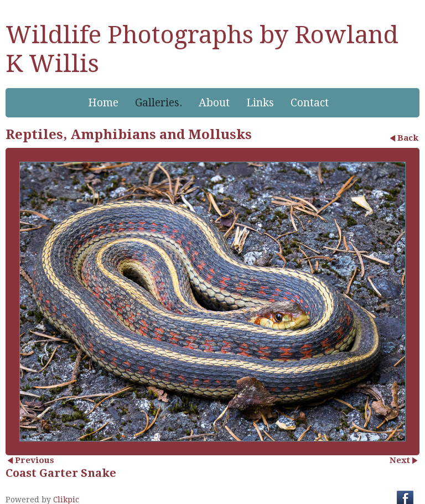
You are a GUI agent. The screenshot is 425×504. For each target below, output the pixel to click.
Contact (310, 103)
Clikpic (66, 500)
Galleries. (159, 103)
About (214, 103)
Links (260, 103)
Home (103, 103)
